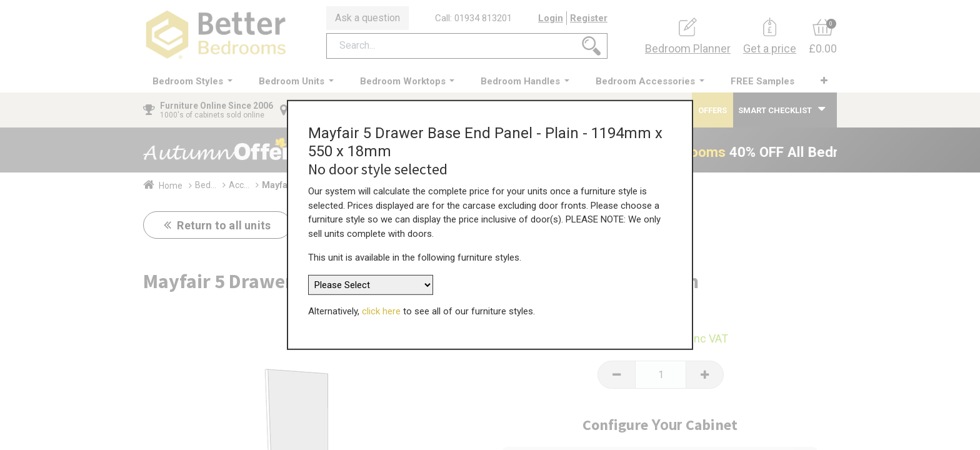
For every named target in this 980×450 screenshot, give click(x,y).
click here (381, 306)
